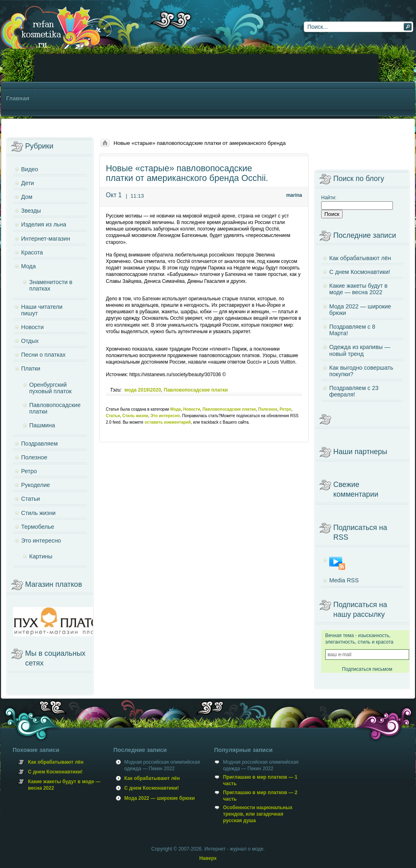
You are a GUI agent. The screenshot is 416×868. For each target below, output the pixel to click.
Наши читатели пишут (42, 310)
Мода (176, 409)
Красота (32, 252)
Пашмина (42, 425)
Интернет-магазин (46, 239)
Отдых (30, 341)
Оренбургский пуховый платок (50, 388)
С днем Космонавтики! (360, 272)
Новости (192, 409)
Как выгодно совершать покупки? (361, 371)
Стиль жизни (135, 416)
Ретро (286, 409)
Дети (28, 183)
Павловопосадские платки (196, 390)
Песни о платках (43, 355)
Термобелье (38, 527)
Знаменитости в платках (51, 285)
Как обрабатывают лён (360, 258)
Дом (27, 197)
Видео (30, 169)
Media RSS (344, 580)
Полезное (268, 409)
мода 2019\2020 (143, 390)
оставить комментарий (167, 422)
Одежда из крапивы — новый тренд (360, 350)
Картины (41, 556)
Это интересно (165, 416)
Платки (31, 368)
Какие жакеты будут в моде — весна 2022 (358, 289)
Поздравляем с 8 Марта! (352, 330)
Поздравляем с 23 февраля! (354, 391)
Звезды (31, 211)
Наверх (208, 858)
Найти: (329, 198)
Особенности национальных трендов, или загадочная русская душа (258, 814)
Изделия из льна (44, 224)
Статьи (113, 416)
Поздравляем (39, 444)
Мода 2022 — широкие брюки (360, 310)
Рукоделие (35, 485)
